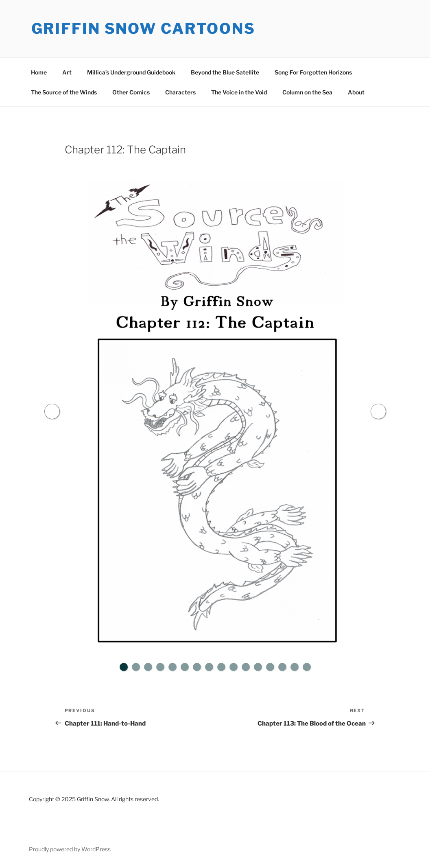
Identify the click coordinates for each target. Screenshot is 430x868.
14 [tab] (282, 667)
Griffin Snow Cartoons (143, 28)
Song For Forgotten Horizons (313, 72)
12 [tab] (258, 667)
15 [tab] (295, 667)
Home (39, 72)
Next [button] (378, 411)
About (356, 92)
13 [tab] (270, 667)
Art (67, 72)
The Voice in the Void (239, 92)
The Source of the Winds (64, 92)
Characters (180, 92)
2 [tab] (136, 667)
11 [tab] (246, 667)
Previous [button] (52, 411)
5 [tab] (172, 667)
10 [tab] (234, 667)
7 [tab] (197, 667)
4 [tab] (160, 667)
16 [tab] (307, 667)
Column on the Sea (307, 92)
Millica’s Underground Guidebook (131, 72)
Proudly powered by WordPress (70, 849)
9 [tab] (221, 667)
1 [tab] (124, 667)
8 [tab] (209, 667)
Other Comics (131, 92)
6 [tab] (185, 667)
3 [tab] (148, 667)
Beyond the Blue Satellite (225, 72)
